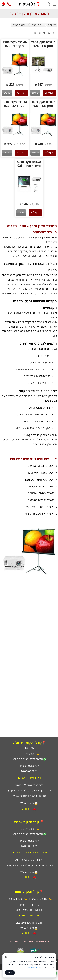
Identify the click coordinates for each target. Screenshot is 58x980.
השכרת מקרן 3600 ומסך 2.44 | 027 (15, 104)
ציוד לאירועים (37, 25)
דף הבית (52, 25)
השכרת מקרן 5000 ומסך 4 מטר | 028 (29, 164)
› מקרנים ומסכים (20, 25)
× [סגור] (6, 957)
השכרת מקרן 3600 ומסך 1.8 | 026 (43, 104)
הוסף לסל (50, 93)
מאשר (10, 973)
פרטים (35, 93)
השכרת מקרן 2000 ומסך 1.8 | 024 (43, 44)
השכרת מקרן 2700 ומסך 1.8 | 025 (15, 44)
